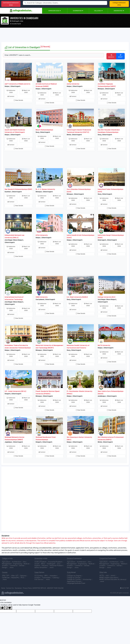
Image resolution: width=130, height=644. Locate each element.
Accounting (39, 576)
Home (3, 588)
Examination (78, 11)
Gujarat (37, 566)
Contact (11, 96)
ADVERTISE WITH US (39, 588)
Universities (119, 11)
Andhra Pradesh (40, 562)
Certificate (6, 578)
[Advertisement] (65, 35)
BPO (46, 576)
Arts (24, 562)
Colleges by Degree (74, 576)
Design (4, 568)
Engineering (18, 564)
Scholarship (87, 579)
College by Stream (74, 578)
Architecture (16, 562)
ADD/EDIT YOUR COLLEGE (55, 588)
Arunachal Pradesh (55, 562)
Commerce (14, 566)
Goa (59, 564)
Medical (26, 564)
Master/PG (15, 578)
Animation (53, 576)
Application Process (74, 581)
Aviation (5, 566)
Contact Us (10, 588)
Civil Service (39, 579)
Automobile (46, 578)
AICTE (102, 576)
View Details (18, 100)
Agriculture (6, 562)
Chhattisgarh (15, 21)
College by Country (74, 579)
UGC (107, 576)
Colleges (98, 11)
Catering (55, 578)
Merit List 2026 (26, 91)
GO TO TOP (124, 588)
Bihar (43, 564)
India (22, 21)
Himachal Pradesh (56, 566)
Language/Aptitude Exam (76, 583)
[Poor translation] (8, 608)
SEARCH (111, 56)
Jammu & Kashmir (41, 568)
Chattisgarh (51, 564)
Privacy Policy (27, 588)
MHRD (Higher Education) (109, 578)
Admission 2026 (55, 11)
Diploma (23, 576)
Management (7, 564)
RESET (120, 56)
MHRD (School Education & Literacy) (113, 579)
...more (11, 568)
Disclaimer (18, 588)
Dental (22, 566)
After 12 (15, 576)
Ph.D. (22, 578)
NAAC (113, 576)
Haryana (45, 566)
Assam (37, 564)
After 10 (6, 576)
